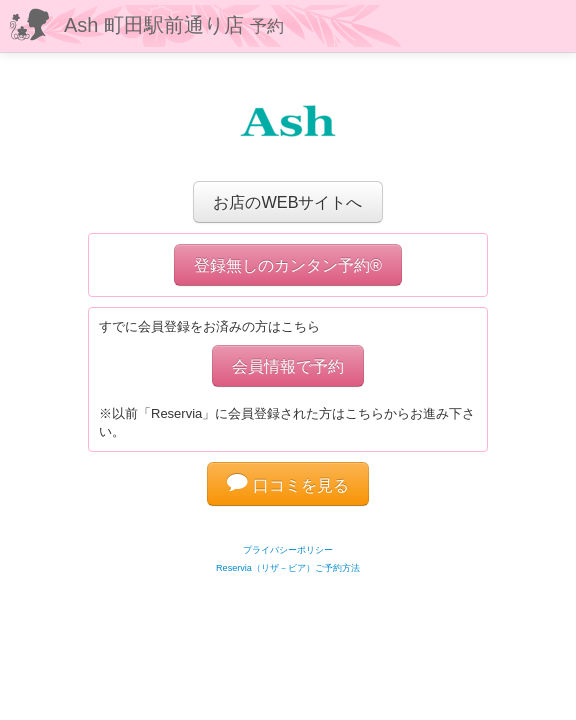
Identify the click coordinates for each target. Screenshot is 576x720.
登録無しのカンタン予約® (288, 265)
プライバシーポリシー (288, 550)
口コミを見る (288, 485)
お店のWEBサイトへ (287, 202)
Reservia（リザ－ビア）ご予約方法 (288, 568)
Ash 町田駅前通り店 (174, 25)
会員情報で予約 (288, 366)
